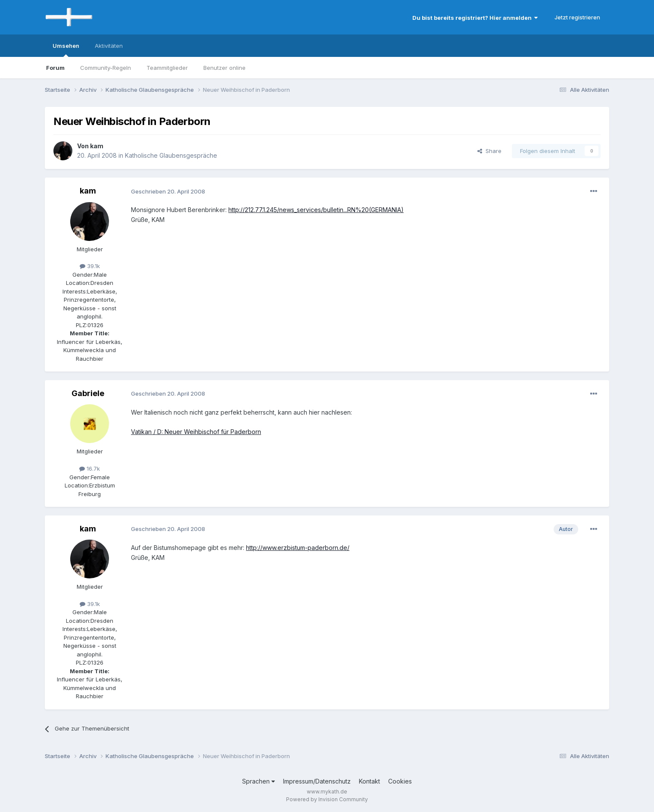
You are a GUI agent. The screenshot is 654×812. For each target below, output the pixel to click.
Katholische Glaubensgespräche (171, 155)
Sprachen (258, 781)
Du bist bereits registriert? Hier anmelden (475, 18)
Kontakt (369, 781)
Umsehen (66, 50)
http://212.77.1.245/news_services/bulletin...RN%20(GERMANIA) (316, 210)
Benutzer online (224, 68)
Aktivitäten (109, 46)
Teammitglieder (167, 68)
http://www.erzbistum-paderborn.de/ (298, 548)
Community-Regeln (106, 68)
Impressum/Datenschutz (317, 781)
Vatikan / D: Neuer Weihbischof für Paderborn (196, 432)
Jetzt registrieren (577, 17)
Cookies (400, 781)
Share (489, 151)
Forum (55, 68)
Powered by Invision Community (327, 799)
